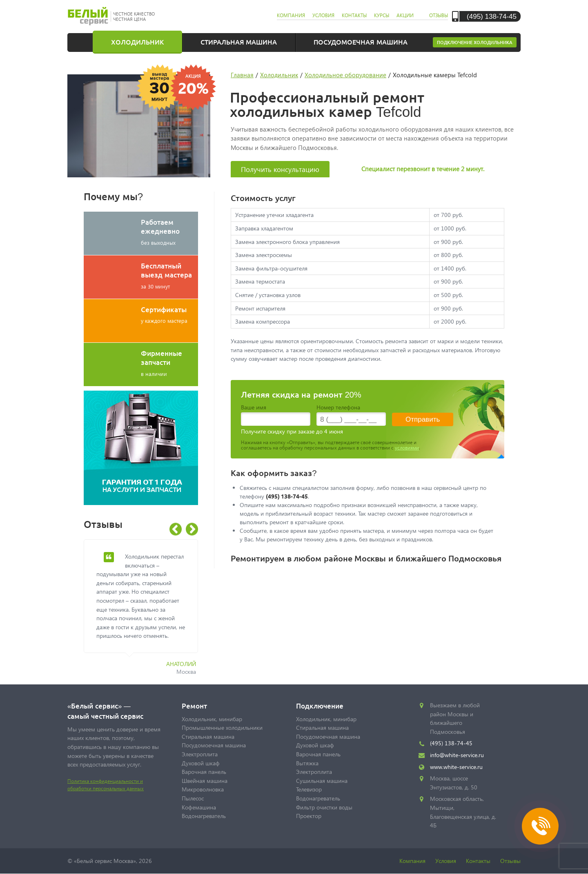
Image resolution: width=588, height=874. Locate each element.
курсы (382, 15)
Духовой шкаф (201, 763)
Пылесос (193, 798)
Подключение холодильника (475, 42)
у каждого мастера (169, 314)
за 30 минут (169, 275)
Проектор (309, 816)
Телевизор (309, 789)
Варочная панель (204, 772)
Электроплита (200, 754)
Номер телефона (338, 407)
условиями (407, 448)
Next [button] (192, 529)
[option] (147, 612)
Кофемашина (199, 807)
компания (291, 15)
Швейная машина (205, 781)
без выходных (169, 232)
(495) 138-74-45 (492, 16)
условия (323, 15)
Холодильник (137, 42)
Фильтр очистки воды (324, 807)
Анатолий (181, 664)
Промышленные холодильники (222, 728)
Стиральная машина (239, 42)
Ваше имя (254, 407)
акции (405, 15)
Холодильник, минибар (212, 719)
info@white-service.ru (457, 755)
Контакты (478, 861)
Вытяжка (307, 763)
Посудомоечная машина (360, 42)
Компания (412, 861)
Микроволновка (203, 789)
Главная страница (86, 42)
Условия (446, 861)
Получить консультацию (280, 169)
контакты (354, 15)
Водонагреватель (204, 816)
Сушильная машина (322, 781)
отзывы (439, 15)
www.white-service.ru (456, 767)
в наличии (169, 363)
